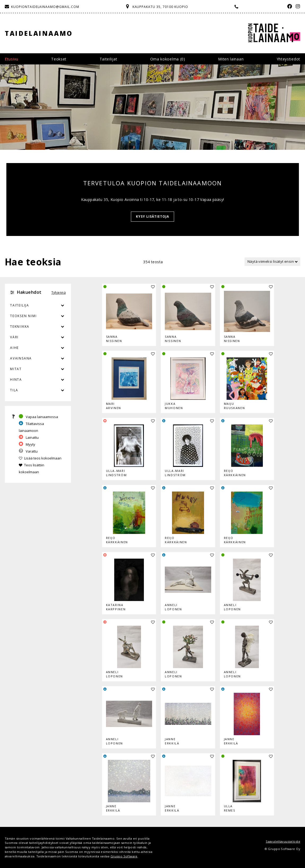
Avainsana (21, 358)
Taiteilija (20, 305)
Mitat (16, 369)
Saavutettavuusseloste (283, 841)
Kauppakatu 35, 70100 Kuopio (160, 7)
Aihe (14, 348)
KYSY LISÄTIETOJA (152, 216)
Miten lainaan (231, 59)
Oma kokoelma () (168, 59)
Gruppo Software (124, 856)
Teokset (59, 59)
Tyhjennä (59, 293)
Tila (14, 390)
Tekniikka (20, 326)
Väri (38, 337)
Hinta (16, 380)
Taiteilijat (109, 59)
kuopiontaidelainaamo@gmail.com (45, 7)
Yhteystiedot (288, 59)
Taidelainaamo (39, 33)
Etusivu (12, 59)
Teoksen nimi (23, 316)
